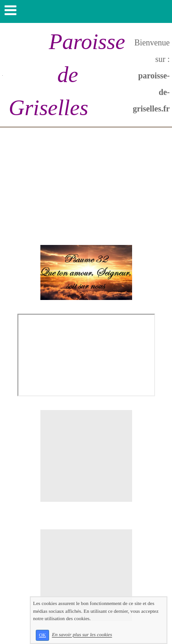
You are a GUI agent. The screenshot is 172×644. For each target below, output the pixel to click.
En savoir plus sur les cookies (82, 635)
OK (42, 635)
